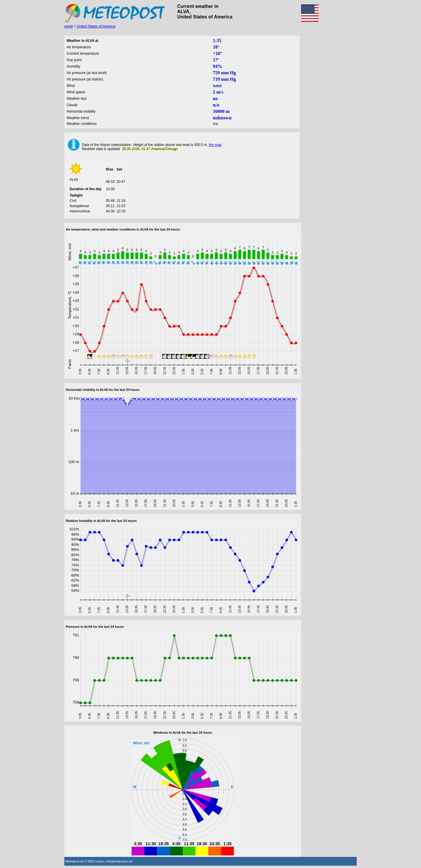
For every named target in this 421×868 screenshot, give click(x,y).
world (69, 26)
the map (215, 145)
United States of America (96, 26)
